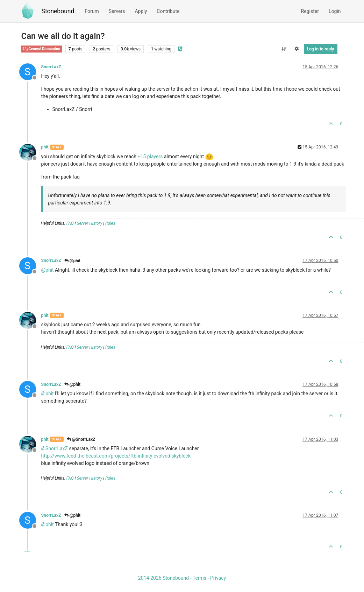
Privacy (218, 578)
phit (45, 147)
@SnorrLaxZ (81, 439)
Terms (199, 578)
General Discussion (42, 49)
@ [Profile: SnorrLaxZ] (55, 448)
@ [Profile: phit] (48, 270)
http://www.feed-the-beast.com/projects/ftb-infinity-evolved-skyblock (116, 456)
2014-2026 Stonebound (163, 578)
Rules (110, 223)
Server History (90, 223)
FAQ (70, 223)
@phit (72, 261)
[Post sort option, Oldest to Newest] (284, 49)
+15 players (150, 156)
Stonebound (58, 11)
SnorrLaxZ (51, 67)
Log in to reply (321, 49)
